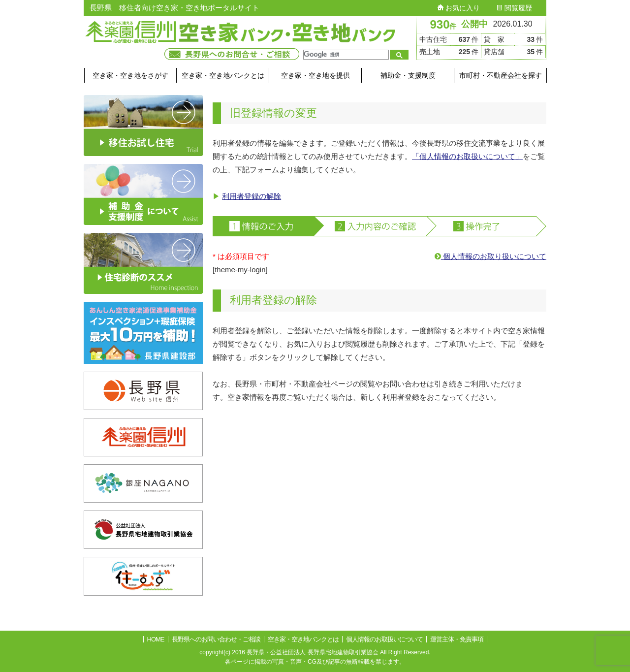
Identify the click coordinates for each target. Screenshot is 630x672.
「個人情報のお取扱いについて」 (467, 156)
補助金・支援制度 (408, 75)
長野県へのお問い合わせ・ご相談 (216, 639)
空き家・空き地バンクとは (223, 75)
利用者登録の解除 (252, 196)
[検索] (345, 55)
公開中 (474, 24)
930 (443, 24)
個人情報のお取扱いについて (384, 639)
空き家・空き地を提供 (315, 75)
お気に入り (459, 8)
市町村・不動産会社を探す (501, 75)
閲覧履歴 (514, 8)
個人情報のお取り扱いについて (490, 256)
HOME (156, 639)
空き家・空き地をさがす (130, 75)
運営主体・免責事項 (457, 639)
